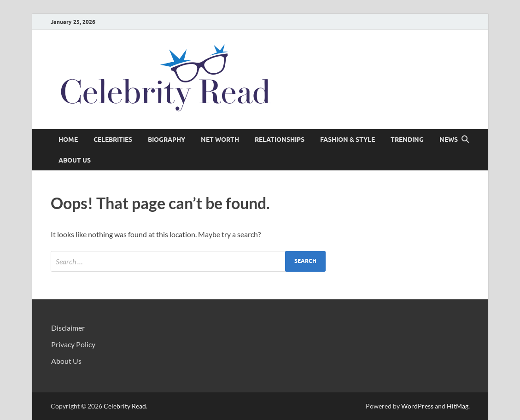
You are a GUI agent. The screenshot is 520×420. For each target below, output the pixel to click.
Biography (167, 140)
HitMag (458, 406)
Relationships (280, 140)
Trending (407, 140)
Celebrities (113, 140)
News (449, 140)
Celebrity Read (125, 406)
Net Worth (220, 140)
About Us (75, 160)
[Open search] (465, 140)
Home (68, 140)
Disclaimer (68, 328)
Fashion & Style (348, 140)
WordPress (417, 406)
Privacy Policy (73, 344)
